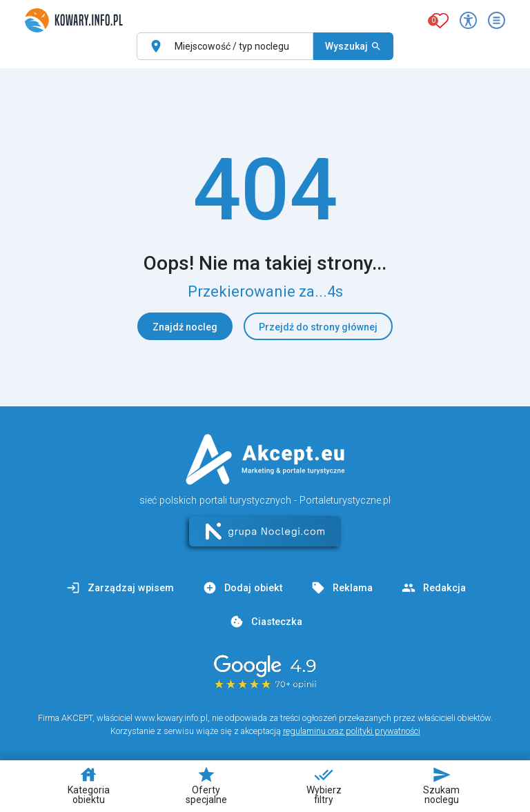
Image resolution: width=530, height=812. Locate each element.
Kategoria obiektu (89, 785)
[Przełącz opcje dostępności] (468, 20)
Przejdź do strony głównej (318, 327)
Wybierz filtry (324, 785)
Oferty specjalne (206, 785)
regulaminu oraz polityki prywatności (352, 731)
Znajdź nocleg (185, 327)
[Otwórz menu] (497, 20)
